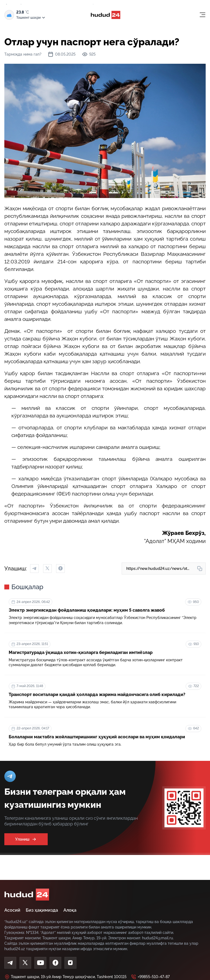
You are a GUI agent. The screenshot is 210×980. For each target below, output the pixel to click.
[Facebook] (56, 963)
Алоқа (70, 910)
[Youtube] (41, 963)
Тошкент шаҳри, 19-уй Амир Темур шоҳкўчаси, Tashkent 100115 (65, 977)
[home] (27, 895)
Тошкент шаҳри (31, 18)
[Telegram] (10, 963)
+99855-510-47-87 (150, 977)
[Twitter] (25, 963)
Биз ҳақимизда (42, 910)
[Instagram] (71, 963)
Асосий (12, 910)
